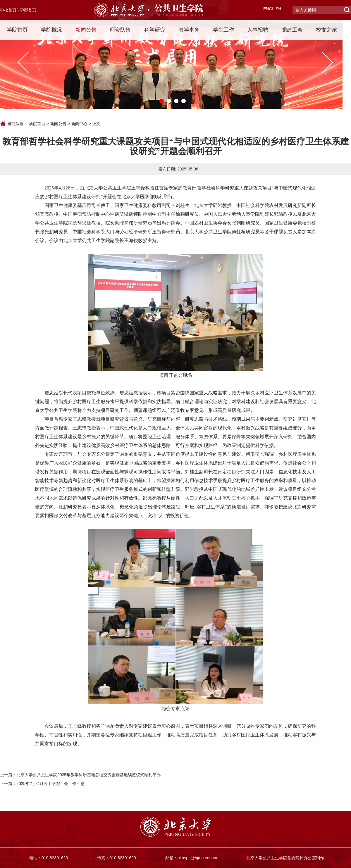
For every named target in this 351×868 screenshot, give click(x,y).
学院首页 (17, 30)
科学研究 (155, 30)
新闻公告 (86, 30)
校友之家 (326, 30)
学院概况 (51, 30)
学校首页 (8, 10)
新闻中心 (79, 124)
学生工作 (223, 30)
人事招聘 (258, 30)
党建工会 (292, 30)
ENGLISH (272, 9)
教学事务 (189, 30)
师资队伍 (120, 30)
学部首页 (28, 10)
